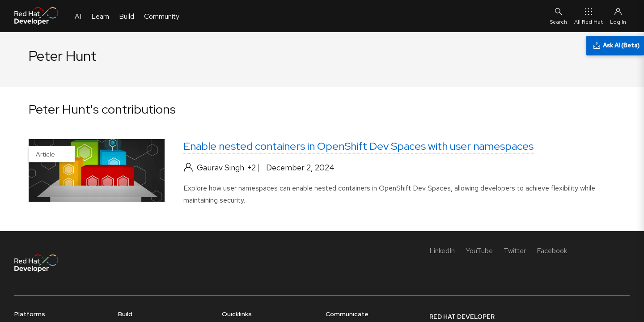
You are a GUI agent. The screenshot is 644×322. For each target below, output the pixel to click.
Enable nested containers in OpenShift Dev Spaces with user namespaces (358, 146)
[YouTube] (479, 251)
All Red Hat (589, 16)
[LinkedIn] (442, 251)
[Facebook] (552, 251)
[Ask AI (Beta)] (615, 46)
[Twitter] (515, 251)
